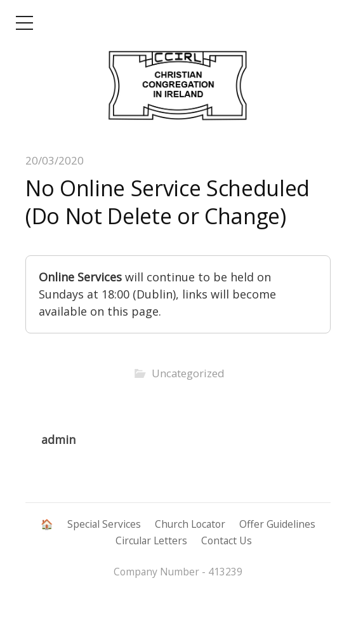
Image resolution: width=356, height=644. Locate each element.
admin (58, 439)
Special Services (104, 524)
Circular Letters (151, 540)
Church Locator (190, 524)
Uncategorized (188, 373)
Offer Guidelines (277, 524)
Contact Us (227, 540)
